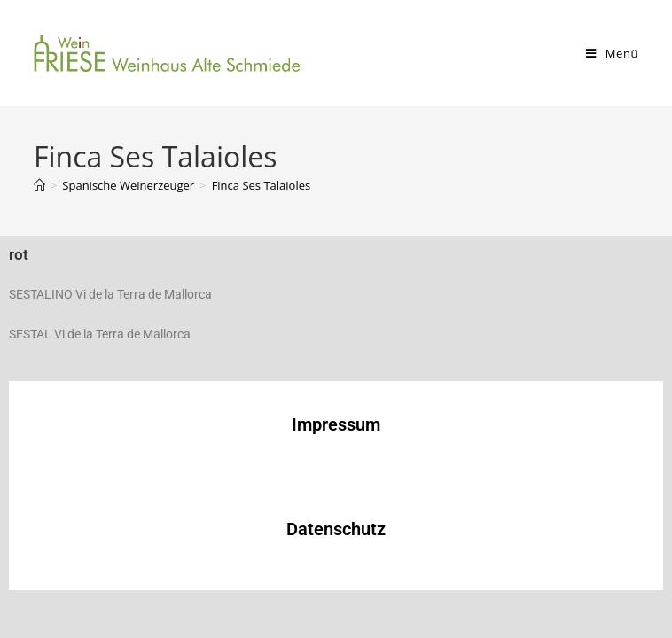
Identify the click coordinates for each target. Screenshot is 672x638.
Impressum (336, 424)
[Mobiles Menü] (612, 53)
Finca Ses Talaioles (262, 185)
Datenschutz (336, 529)
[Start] (39, 185)
